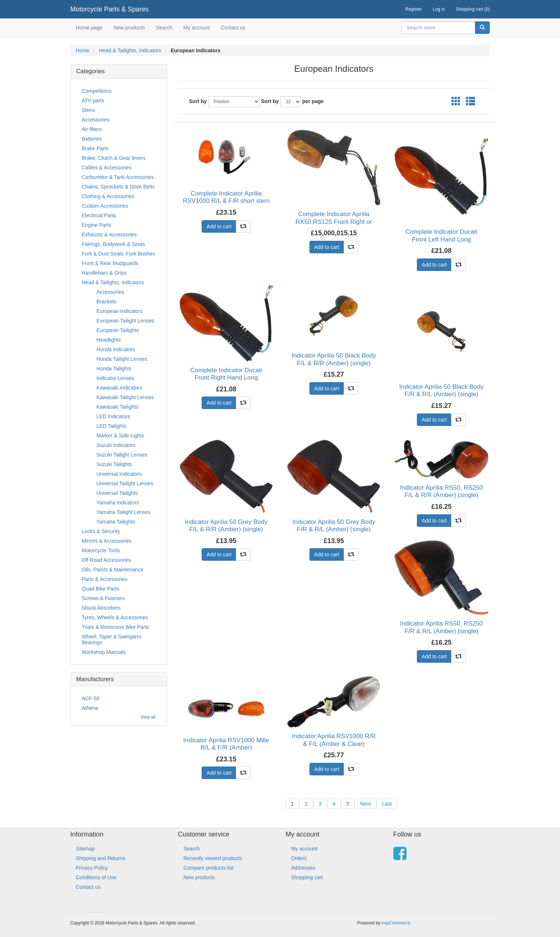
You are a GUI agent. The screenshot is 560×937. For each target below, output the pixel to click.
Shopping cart (307, 877)
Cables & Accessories (107, 168)
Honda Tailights (114, 369)
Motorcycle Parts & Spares (109, 9)
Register (414, 9)
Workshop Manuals (104, 652)
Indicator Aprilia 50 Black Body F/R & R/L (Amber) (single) (442, 390)
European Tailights (118, 330)
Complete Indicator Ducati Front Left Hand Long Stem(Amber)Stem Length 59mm (441, 243)
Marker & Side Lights (120, 436)
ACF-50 (91, 698)
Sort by (198, 101)
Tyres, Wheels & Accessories (115, 617)
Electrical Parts (99, 215)
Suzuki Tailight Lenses (122, 455)
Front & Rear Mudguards (110, 263)
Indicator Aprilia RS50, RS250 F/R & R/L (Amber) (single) (441, 627)
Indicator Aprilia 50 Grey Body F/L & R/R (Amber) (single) (226, 526)
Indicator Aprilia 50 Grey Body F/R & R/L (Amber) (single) (334, 526)
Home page (89, 28)
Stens (88, 110)
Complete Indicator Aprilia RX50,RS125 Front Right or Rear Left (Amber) (334, 222)
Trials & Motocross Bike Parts (115, 627)
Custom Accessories (105, 206)
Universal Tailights (117, 493)
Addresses (303, 868)
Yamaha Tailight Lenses (123, 512)
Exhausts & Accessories (109, 235)
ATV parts (93, 101)
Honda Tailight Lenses (122, 359)
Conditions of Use (96, 877)
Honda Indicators (116, 349)
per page (313, 101)
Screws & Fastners (103, 598)
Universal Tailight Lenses (125, 483)
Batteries (92, 139)
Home (83, 50)
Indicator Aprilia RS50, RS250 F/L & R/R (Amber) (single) (441, 491)
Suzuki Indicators (116, 445)
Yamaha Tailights (116, 522)
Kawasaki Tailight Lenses (125, 397)
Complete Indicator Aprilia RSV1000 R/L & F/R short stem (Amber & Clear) (226, 201)
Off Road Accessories (106, 560)
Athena (90, 708)
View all (148, 717)
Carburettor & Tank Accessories (118, 177)
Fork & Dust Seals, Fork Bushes (118, 254)
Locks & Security (101, 531)
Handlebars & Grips (104, 273)
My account (196, 28)
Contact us (233, 28)
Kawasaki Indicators (119, 388)
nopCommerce (396, 923)
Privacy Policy (92, 868)
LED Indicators (113, 416)
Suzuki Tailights (114, 464)
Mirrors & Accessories (107, 541)
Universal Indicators (119, 474)
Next (366, 804)
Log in (439, 9)
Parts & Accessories (105, 579)
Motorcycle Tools (101, 550)
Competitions (97, 91)
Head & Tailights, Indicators (130, 50)
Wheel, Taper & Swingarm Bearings (111, 640)
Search (164, 28)
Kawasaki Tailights (117, 407)
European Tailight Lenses (125, 321)
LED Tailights (111, 426)
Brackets (106, 302)
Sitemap (85, 849)
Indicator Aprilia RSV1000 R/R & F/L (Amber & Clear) (334, 740)
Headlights (109, 340)
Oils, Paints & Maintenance (113, 570)
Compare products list (209, 868)
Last (387, 804)
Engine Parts (96, 225)
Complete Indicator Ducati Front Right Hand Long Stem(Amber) (226, 378)
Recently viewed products (213, 858)
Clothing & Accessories (108, 196)
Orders (299, 858)
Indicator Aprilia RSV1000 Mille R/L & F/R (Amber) (226, 744)
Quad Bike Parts (100, 589)
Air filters (92, 129)
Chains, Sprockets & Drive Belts (118, 187)
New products (129, 28)
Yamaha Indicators (118, 503)
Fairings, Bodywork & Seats (113, 244)
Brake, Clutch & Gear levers (114, 158)
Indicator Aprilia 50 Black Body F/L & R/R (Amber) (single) (334, 359)
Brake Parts (95, 148)
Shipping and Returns (101, 858)
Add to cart (219, 226)
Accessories (95, 120)
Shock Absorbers (101, 608)
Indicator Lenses (115, 378)
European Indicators (119, 311)
